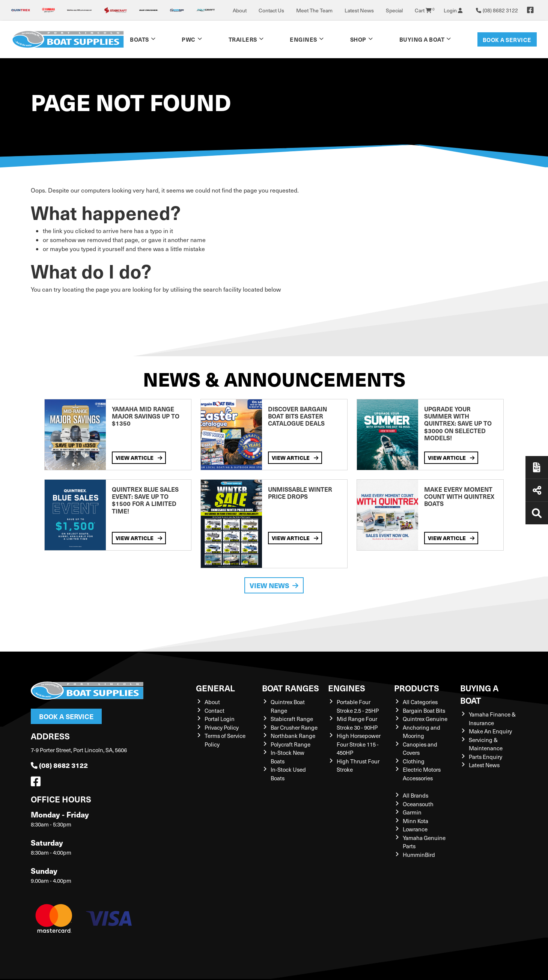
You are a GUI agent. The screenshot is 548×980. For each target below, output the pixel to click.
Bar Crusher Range (294, 727)
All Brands (416, 795)
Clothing (414, 761)
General (215, 688)
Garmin (412, 812)
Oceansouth (418, 804)
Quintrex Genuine (425, 719)
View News (274, 585)
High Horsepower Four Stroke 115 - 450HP (359, 744)
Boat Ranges (291, 688)
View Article (139, 458)
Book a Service (507, 40)
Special (394, 10)
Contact (215, 711)
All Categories (420, 702)
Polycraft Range (291, 744)
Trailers (243, 39)
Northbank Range (293, 736)
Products (417, 688)
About (240, 10)
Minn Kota (416, 821)
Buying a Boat (422, 39)
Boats (139, 39)
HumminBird (419, 855)
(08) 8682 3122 (59, 765)
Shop (358, 39)
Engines (303, 39)
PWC (189, 39)
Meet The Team (314, 10)
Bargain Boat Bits (424, 711)
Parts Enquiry (486, 757)
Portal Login (220, 719)
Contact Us (271, 10)
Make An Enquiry (490, 731)
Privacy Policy (222, 727)
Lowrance (415, 829)
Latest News (359, 10)
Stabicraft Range (292, 719)
